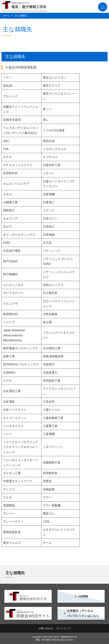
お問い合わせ (46, 628)
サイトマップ (64, 628)
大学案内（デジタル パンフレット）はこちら (83, 613)
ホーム (6, 16)
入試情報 (83, 596)
